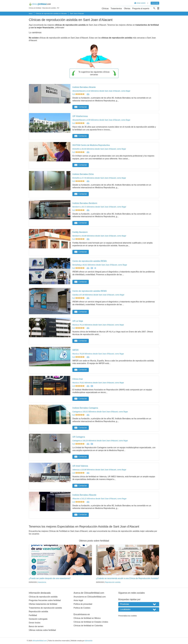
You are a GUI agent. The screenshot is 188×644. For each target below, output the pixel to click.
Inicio (31, 14)
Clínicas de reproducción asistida (43, 597)
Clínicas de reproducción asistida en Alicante (51, 14)
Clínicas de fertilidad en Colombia (88, 626)
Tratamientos (116, 9)
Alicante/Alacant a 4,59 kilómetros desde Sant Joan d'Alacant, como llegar (101, 120)
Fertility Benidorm (80, 232)
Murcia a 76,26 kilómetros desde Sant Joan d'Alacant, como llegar (98, 354)
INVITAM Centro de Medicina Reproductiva (91, 145)
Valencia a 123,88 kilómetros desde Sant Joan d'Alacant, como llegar (99, 470)
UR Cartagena (79, 437)
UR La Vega (78, 321)
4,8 (79, 473)
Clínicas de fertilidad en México (87, 618)
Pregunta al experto (141, 9)
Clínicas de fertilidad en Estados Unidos (91, 622)
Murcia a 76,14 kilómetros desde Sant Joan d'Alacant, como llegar (98, 325)
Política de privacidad (83, 604)
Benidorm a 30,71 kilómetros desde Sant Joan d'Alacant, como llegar (99, 207)
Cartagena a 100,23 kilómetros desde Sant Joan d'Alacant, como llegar (100, 441)
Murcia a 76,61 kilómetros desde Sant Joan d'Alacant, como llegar (98, 383)
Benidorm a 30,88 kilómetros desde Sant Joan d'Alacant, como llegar (99, 236)
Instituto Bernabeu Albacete (84, 495)
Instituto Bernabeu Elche (83, 174)
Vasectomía (42, 582)
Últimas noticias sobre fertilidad (42, 630)
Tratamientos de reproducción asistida (45, 608)
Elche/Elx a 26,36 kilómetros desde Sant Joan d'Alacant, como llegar (99, 149)
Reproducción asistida (113, 582)
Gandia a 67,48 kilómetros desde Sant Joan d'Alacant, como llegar (98, 295)
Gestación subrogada (38, 619)
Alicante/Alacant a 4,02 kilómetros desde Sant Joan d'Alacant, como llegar (101, 91)
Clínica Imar (78, 379)
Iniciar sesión (140, 3)
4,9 (79, 386)
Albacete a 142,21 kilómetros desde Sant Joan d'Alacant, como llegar (99, 499)
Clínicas (105, 9)
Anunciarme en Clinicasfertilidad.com (90, 597)
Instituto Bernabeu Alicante (84, 87)
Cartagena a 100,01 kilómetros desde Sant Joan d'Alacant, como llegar (100, 412)
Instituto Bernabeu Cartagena (85, 408)
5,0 (79, 94)
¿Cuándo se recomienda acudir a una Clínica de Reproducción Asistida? (127, 578)
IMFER (75, 350)
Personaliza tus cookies (128, 616)
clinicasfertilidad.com (40, 641)
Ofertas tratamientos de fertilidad (43, 604)
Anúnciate (155, 3)
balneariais (89, 641)
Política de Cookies (82, 608)
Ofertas (127, 9)
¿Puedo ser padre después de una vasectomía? (50, 578)
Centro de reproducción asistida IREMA (90, 261)
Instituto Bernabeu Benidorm (85, 203)
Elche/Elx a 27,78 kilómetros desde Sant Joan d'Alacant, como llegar (99, 178)
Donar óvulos (35, 623)
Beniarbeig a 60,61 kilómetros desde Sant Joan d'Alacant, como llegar (100, 265)
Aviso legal (78, 600)
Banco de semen (36, 626)
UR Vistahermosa (80, 116)
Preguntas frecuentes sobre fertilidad (45, 600)
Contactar (81, 107)
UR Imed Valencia (80, 466)
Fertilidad (33, 615)
